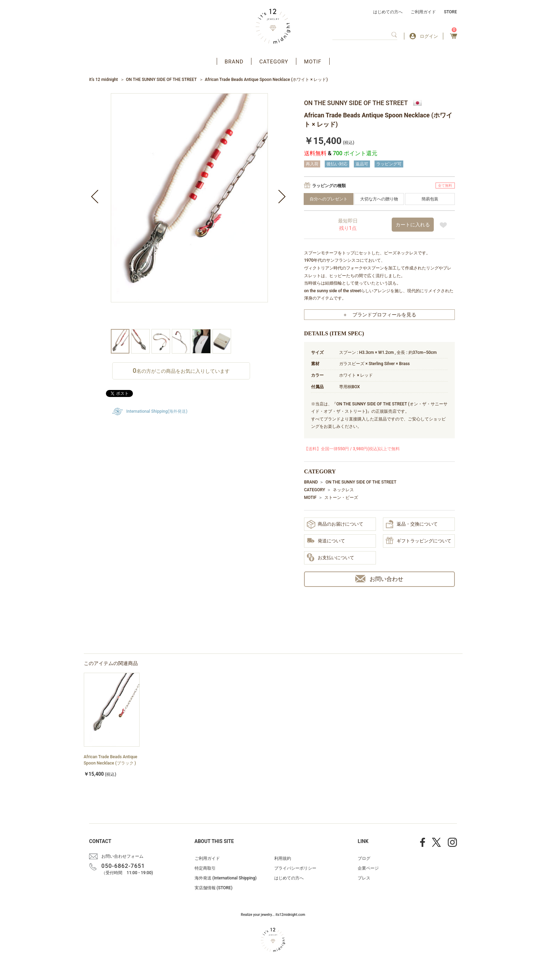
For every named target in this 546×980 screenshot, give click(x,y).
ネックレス (343, 490)
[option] (189, 211)
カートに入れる (413, 225)
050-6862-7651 (123, 866)
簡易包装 (430, 199)
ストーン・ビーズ (341, 498)
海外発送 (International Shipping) (226, 878)
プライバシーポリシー (295, 868)
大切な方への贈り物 (379, 199)
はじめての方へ (388, 12)
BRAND (234, 62)
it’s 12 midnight (103, 80)
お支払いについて (331, 558)
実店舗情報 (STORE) (214, 888)
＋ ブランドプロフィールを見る (379, 315)
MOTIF (313, 62)
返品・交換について (412, 524)
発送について (326, 541)
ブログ (364, 858)
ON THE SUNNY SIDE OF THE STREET (161, 80)
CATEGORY (274, 62)
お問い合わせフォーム (122, 856)
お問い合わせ (379, 579)
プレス (364, 878)
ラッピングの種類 (329, 186)
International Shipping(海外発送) (157, 411)
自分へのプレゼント (329, 199)
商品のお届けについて (335, 524)
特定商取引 (205, 868)
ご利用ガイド (423, 12)
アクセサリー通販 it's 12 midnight (273, 26)
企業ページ (368, 868)
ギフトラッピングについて (419, 541)
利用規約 (283, 858)
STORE (450, 12)
